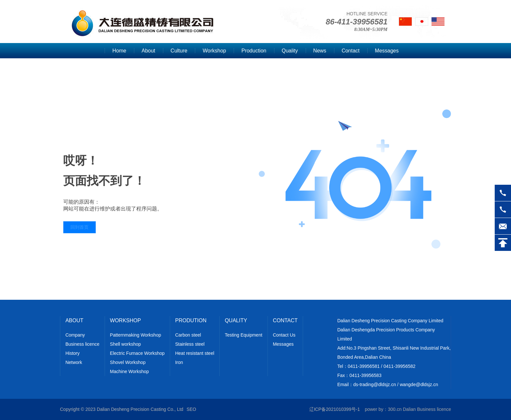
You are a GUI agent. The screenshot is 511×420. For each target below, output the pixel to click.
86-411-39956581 (357, 22)
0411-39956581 (364, 366)
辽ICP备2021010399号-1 (335, 409)
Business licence (434, 409)
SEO (191, 409)
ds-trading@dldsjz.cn (375, 384)
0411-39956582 (400, 366)
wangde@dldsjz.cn (419, 384)
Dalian (409, 409)
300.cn (395, 409)
